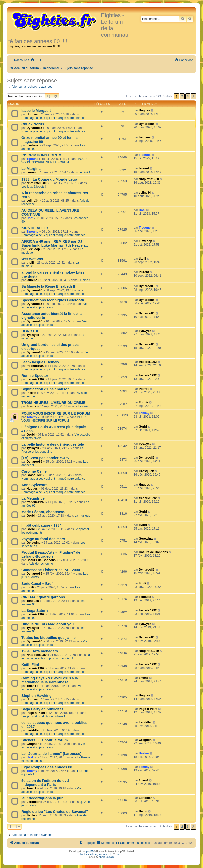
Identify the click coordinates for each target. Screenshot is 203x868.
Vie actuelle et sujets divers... (55, 306)
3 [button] (188, 96)
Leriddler (33, 730)
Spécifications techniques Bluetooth (53, 300)
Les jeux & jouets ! (34, 187)
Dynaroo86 (34, 128)
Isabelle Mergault (36, 111)
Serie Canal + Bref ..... (40, 584)
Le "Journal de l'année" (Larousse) (51, 754)
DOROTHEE (32, 331)
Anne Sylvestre (34, 485)
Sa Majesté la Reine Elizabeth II (48, 286)
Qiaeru (119, 854)
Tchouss (33, 601)
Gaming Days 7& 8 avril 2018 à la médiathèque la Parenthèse (50, 680)
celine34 (33, 201)
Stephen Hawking (36, 696)
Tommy (32, 417)
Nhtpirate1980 (37, 183)
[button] (193, 96)
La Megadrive (33, 498)
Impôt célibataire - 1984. (42, 525)
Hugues (32, 114)
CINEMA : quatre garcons (43, 597)
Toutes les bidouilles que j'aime (48, 638)
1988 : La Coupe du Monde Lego (49, 179)
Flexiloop (33, 249)
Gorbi (31, 435)
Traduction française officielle (96, 854)
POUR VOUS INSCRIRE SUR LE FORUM (54, 161)
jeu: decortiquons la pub (42, 798)
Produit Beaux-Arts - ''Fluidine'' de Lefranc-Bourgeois (51, 554)
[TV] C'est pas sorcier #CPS (45, 458)
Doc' (30, 218)
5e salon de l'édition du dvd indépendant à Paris (45, 783)
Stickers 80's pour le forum (45, 740)
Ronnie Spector (35, 376)
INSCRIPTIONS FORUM (41, 155)
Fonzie (31, 406)
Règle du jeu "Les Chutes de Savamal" (55, 812)
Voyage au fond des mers (43, 539)
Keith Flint (30, 665)
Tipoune (32, 159)
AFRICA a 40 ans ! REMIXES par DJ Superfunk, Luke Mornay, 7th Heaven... (55, 243)
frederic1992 (35, 366)
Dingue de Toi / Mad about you (47, 624)
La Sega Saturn (35, 611)
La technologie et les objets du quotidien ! (56, 657)
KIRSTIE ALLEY (35, 228)
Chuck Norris (33, 124)
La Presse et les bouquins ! (53, 450)
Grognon (33, 744)
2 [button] (182, 96)
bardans (32, 145)
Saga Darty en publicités (42, 709)
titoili (30, 263)
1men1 (31, 686)
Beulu (31, 815)
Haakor (32, 757)
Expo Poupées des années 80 (47, 767)
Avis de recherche (41, 564)
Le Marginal (31, 169)
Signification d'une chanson (45, 389)
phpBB (90, 852)
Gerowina (33, 543)
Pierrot (31, 393)
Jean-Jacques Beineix (40, 362)
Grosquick (34, 475)
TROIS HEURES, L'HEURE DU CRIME (53, 403)
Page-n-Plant (36, 713)
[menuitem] (36, 60)
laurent (32, 172)
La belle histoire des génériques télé (53, 444)
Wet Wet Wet (32, 259)
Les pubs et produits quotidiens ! (43, 716)
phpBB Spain (106, 857)
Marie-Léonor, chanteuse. (43, 512)
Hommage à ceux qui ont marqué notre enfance (53, 118)
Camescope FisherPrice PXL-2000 (51, 570)
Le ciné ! (84, 172)
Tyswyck (33, 335)
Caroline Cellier (35, 471)
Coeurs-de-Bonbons (41, 560)
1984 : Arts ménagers (40, 651)
